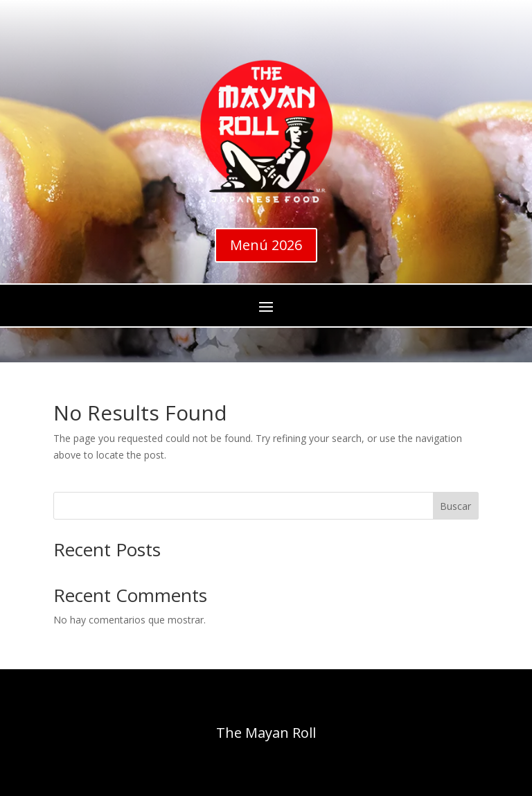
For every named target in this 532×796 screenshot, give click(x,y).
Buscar (455, 506)
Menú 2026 (266, 245)
